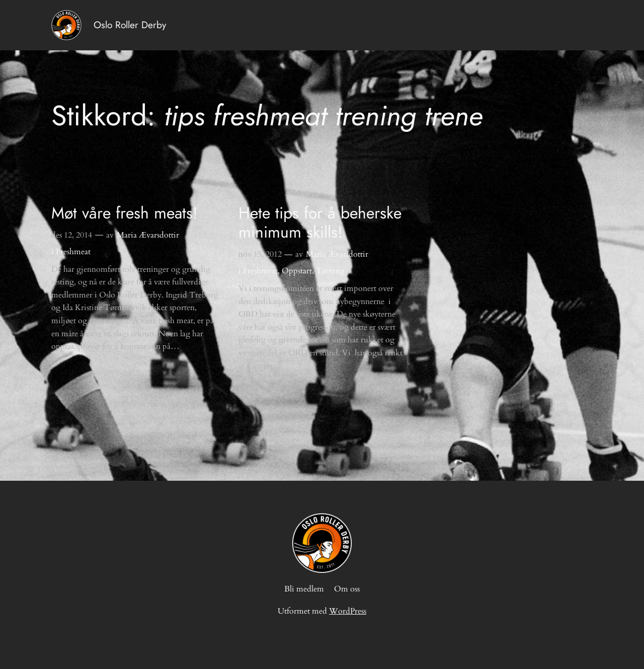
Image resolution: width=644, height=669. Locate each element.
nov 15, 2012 (260, 254)
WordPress (348, 611)
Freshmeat (73, 252)
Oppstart (297, 271)
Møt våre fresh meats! (125, 213)
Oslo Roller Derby (130, 25)
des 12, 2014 (72, 235)
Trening (330, 271)
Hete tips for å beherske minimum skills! (320, 223)
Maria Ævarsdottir (148, 235)
